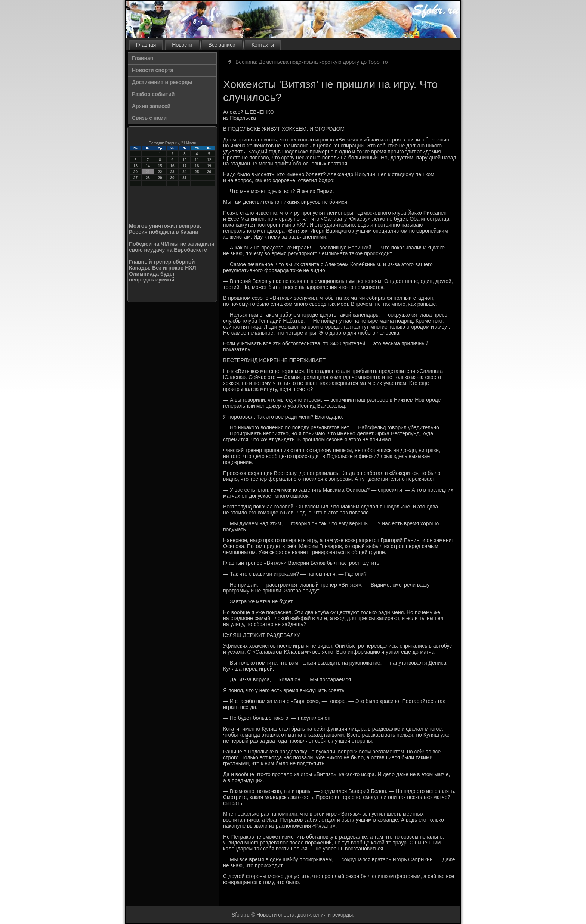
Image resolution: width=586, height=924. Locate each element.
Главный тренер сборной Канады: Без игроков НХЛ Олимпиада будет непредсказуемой (163, 271)
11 (197, 160)
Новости (182, 45)
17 (184, 166)
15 (160, 166)
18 (197, 166)
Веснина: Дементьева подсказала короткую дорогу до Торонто (312, 62)
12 (209, 160)
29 (160, 178)
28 (148, 178)
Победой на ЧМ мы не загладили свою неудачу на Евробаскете (172, 247)
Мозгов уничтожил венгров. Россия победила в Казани (165, 229)
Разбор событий (153, 94)
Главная (146, 45)
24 (184, 172)
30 (172, 178)
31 (184, 178)
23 (172, 172)
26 (209, 172)
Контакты (263, 45)
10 (184, 160)
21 (148, 172)
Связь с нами (149, 118)
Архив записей (151, 106)
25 (197, 172)
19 (209, 166)
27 (135, 178)
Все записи (222, 45)
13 (135, 166)
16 (172, 166)
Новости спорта (152, 70)
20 (135, 172)
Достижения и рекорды (162, 82)
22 (160, 172)
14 (148, 166)
